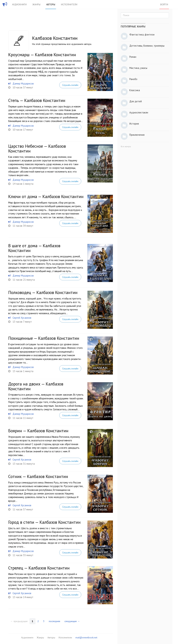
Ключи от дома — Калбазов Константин (46, 197)
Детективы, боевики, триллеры (147, 46)
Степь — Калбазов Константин (37, 100)
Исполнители (69, 4)
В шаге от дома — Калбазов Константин (34, 248)
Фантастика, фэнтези (142, 35)
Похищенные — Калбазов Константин (44, 338)
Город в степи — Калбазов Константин (44, 522)
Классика (135, 90)
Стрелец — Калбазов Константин (39, 568)
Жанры (36, 4)
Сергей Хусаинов (22, 318)
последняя (54, 621)
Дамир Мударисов (23, 84)
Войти (164, 4)
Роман (133, 57)
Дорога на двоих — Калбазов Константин (36, 386)
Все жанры (126, 146)
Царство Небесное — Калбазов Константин (37, 149)
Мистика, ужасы (138, 68)
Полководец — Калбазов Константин (43, 292)
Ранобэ (133, 79)
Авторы (51, 4)
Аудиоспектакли (139, 112)
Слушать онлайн (70, 85)
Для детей (136, 101)
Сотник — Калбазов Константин (38, 476)
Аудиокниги (19, 4)
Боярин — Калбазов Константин (38, 431)
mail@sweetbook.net (86, 637)
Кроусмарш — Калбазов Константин (42, 55)
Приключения (137, 135)
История (134, 124)
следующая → (72, 621)
